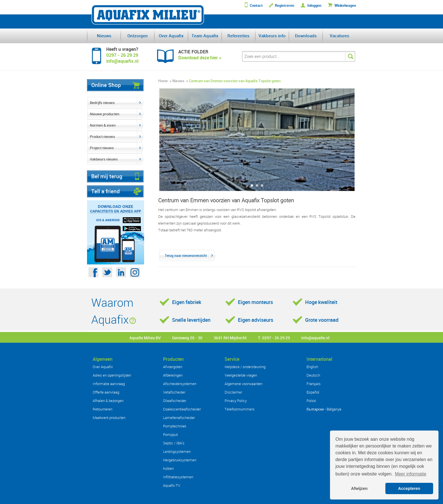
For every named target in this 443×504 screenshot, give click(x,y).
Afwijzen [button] (359, 488)
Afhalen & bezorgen (108, 401)
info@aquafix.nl (315, 338)
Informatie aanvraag (109, 384)
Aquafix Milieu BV (145, 338)
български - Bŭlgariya (324, 409)
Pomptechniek (175, 426)
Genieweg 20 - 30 (187, 338)
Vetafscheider (174, 392)
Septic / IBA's (174, 443)
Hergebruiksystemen (180, 460)
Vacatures (339, 36)
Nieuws (104, 36)
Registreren (285, 6)
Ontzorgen (138, 36)
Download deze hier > (200, 58)
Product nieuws (102, 136)
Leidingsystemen (177, 451)
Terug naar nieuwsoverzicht (186, 255)
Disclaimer (233, 392)
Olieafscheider (175, 401)
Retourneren (103, 409)
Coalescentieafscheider (182, 409)
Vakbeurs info (272, 36)
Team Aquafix (205, 36)
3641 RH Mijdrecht (230, 338)
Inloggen (314, 6)
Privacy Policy (236, 401)
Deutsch (313, 375)
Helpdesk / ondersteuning (245, 367)
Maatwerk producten (109, 418)
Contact (256, 6)
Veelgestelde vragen (241, 375)
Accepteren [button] (409, 488)
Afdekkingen (173, 375)
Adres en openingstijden (112, 375)
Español (313, 392)
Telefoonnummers (240, 409)
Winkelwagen (345, 6)
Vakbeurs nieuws (104, 159)
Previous (161, 142)
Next (353, 142)
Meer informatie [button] (411, 474)
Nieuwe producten (105, 114)
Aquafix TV (172, 485)
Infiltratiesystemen (178, 477)
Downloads (306, 36)
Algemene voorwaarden (244, 384)
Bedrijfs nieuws (102, 103)
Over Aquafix (171, 36)
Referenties (238, 36)
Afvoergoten (173, 367)
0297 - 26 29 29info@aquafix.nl (122, 58)
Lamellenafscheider (179, 418)
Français (314, 384)
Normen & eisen (103, 125)
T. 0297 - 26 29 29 (274, 338)
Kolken (168, 468)
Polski (311, 401)
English (312, 367)
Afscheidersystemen (180, 384)
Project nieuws (102, 148)
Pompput (170, 435)
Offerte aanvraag (106, 392)
